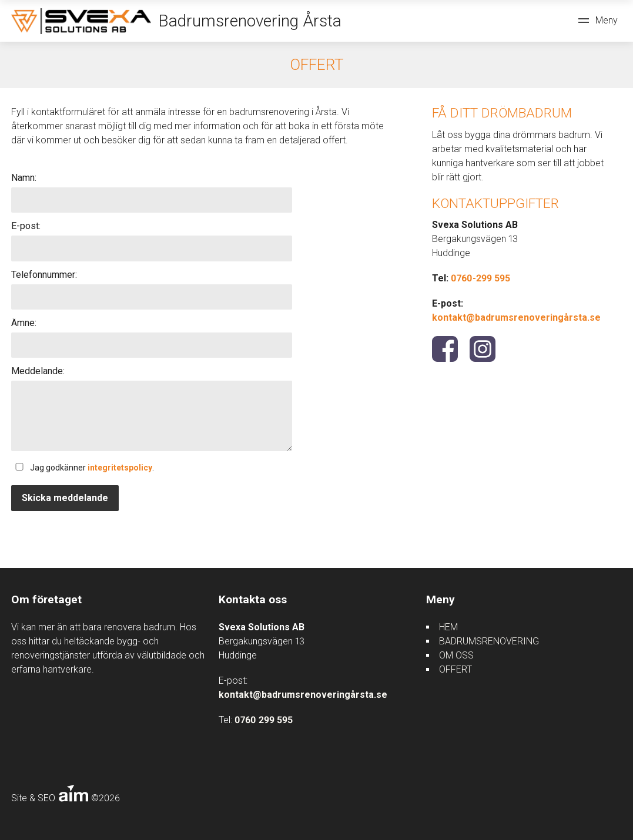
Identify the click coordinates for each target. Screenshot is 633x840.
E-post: (26, 226)
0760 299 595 (264, 720)
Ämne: (24, 323)
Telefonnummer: (44, 275)
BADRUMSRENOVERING (489, 641)
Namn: (24, 178)
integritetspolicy (120, 468)
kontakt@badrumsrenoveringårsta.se (516, 317)
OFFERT (456, 669)
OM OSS (456, 655)
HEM (448, 627)
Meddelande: (38, 371)
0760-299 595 (480, 278)
